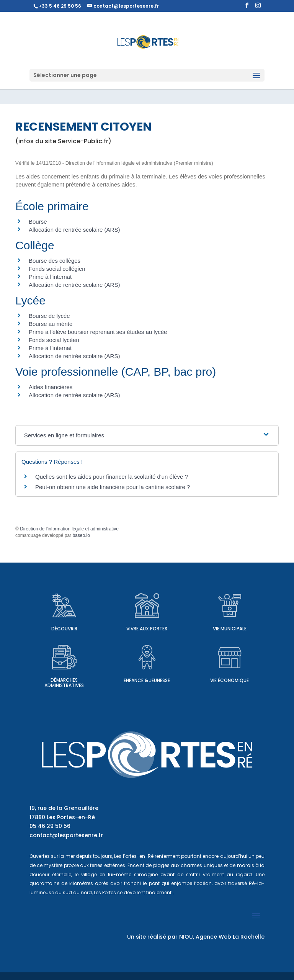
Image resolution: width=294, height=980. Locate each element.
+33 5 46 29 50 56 (60, 6)
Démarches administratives (64, 683)
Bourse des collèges (55, 261)
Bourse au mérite (51, 324)
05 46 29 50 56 (50, 826)
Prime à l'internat (50, 277)
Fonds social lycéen (54, 340)
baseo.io (81, 535)
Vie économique (229, 680)
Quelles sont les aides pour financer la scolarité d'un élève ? (112, 477)
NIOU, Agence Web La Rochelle (222, 937)
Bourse (38, 222)
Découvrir (64, 629)
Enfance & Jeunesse (147, 680)
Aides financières (51, 387)
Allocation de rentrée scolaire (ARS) (74, 230)
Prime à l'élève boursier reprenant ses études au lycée (98, 332)
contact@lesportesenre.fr (66, 835)
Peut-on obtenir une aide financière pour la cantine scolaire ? (113, 487)
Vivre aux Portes (147, 629)
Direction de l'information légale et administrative (69, 529)
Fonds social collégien (57, 269)
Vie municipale (230, 629)
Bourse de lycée (49, 316)
